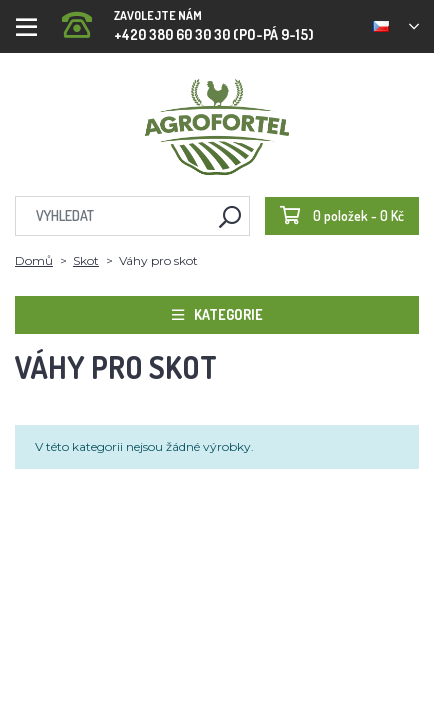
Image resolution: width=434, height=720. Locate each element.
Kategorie (217, 314)
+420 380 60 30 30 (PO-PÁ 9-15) (188, 19)
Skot (86, 260)
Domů (34, 260)
